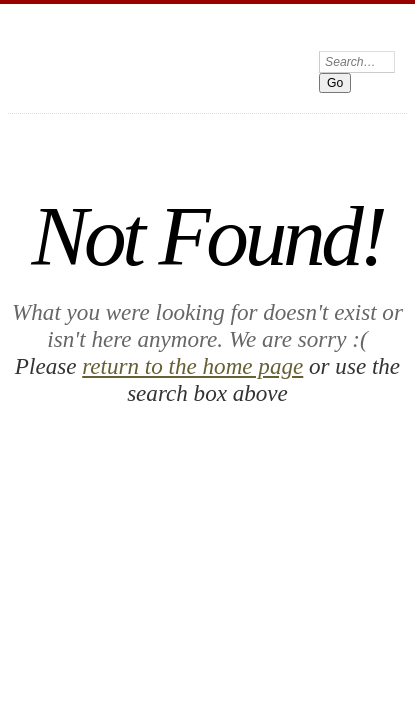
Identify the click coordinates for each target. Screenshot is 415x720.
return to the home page (142, 246)
